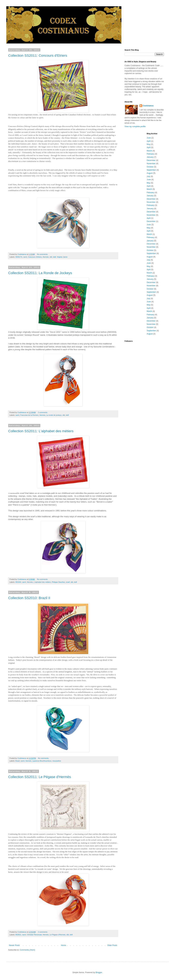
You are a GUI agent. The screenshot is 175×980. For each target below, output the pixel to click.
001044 (18, 582)
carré (25, 257)
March (149, 151)
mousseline (57, 761)
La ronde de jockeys (54, 415)
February (151, 154)
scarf (68, 582)
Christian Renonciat (34, 935)
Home (64, 945)
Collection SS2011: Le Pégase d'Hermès (40, 777)
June (149, 138)
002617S (19, 257)
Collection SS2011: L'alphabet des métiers (41, 431)
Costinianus (148, 106)
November (151, 164)
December (151, 160)
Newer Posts (14, 945)
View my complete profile (135, 126)
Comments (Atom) (27, 950)
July (148, 176)
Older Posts (112, 945)
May (149, 144)
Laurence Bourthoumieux (42, 761)
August (150, 173)
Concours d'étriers (35, 257)
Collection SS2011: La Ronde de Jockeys (40, 273)
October (150, 167)
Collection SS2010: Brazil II (29, 598)
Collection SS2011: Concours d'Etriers (38, 56)
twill (54, 257)
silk (51, 257)
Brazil (18, 761)
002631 (18, 935)
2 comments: (43, 412)
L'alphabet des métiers (42, 582)
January (150, 157)
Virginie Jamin (62, 257)
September (151, 170)
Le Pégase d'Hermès (58, 935)
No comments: (43, 254)
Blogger (99, 972)
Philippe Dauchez (58, 582)
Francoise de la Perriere (29, 415)
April (149, 141)
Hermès (46, 257)
